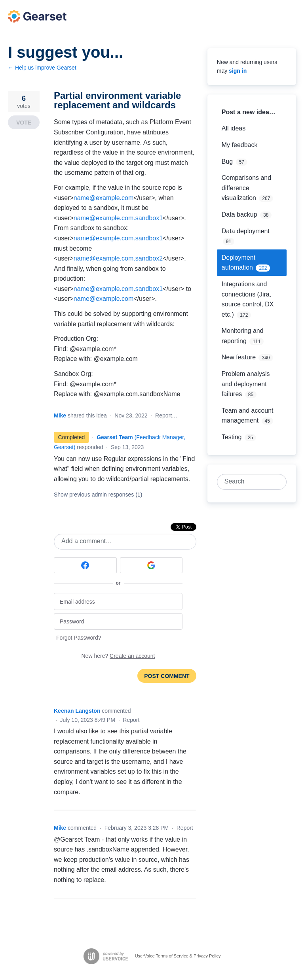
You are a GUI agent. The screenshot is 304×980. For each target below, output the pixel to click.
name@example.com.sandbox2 (118, 258)
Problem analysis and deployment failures (246, 384)
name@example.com (104, 198)
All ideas (234, 128)
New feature (239, 357)
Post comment (167, 676)
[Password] (118, 622)
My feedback (240, 145)
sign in (238, 71)
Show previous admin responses (98, 495)
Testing (232, 437)
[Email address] (118, 601)
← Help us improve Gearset (42, 68)
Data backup (239, 214)
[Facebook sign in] (85, 565)
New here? (118, 656)
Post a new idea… (249, 112)
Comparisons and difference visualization (246, 188)
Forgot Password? (79, 638)
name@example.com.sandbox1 (118, 218)
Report (131, 720)
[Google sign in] (151, 565)
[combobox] (247, 482)
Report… (166, 415)
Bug (227, 161)
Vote (24, 123)
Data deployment (246, 231)
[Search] (279, 482)
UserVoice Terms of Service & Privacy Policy (178, 955)
